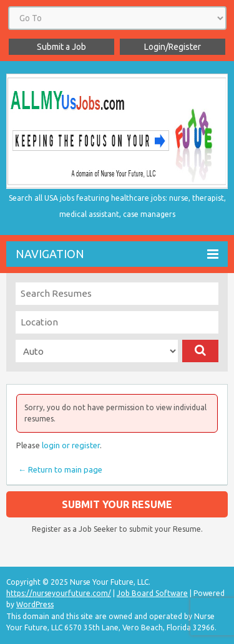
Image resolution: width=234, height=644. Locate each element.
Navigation (117, 254)
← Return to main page (59, 469)
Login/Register (173, 47)
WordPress (35, 604)
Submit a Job (61, 47)
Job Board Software (152, 593)
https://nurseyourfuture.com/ (59, 593)
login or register (71, 445)
